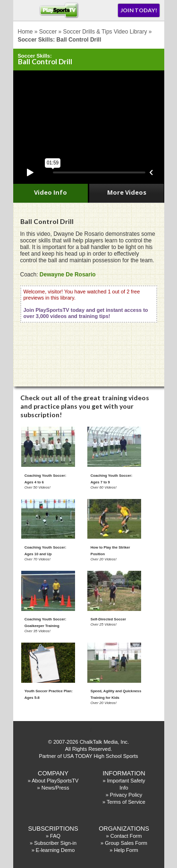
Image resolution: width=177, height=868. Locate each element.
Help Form (126, 850)
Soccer (48, 32)
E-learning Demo (55, 850)
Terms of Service (126, 802)
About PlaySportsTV (55, 781)
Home (25, 32)
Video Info (51, 192)
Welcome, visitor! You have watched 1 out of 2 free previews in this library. (86, 304)
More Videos (127, 192)
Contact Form (126, 836)
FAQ (55, 836)
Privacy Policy (126, 795)
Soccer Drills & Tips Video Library (105, 32)
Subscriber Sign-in (55, 843)
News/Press (55, 788)
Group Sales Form (126, 843)
